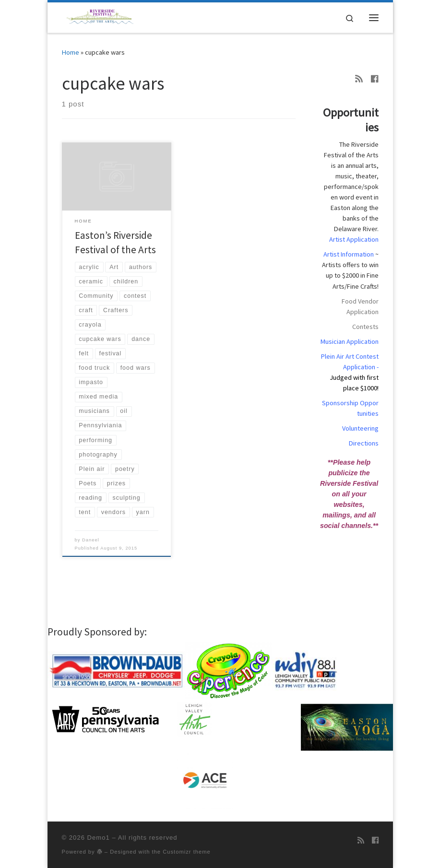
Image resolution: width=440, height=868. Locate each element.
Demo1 (99, 838)
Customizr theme (187, 852)
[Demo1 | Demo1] (102, 16)
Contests (365, 327)
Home (71, 52)
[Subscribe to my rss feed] (359, 79)
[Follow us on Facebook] (375, 79)
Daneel (91, 540)
